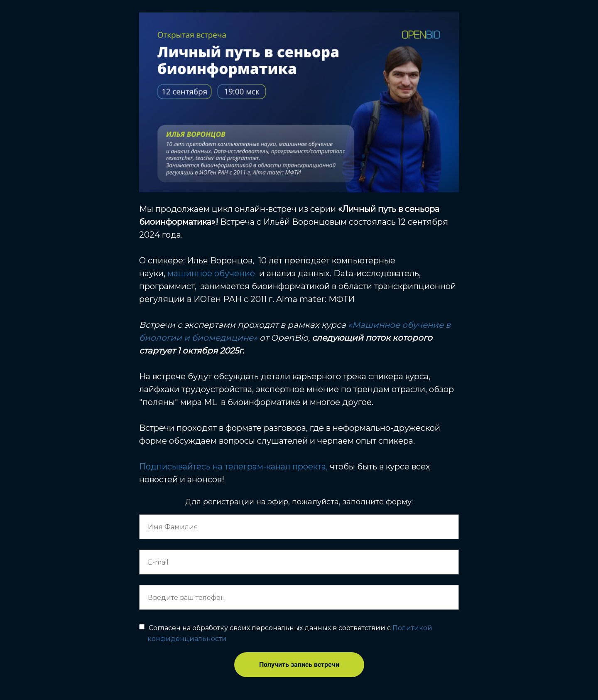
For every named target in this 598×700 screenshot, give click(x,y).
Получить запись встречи (299, 664)
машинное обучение (211, 273)
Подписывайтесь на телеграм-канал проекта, (233, 467)
